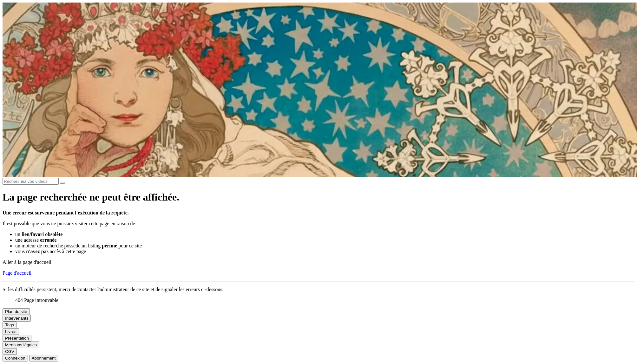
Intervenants (17, 318)
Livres (11, 332)
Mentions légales (21, 345)
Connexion (15, 358)
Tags (10, 325)
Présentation (17, 338)
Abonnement (44, 358)
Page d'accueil (17, 273)
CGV (10, 351)
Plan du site (16, 312)
